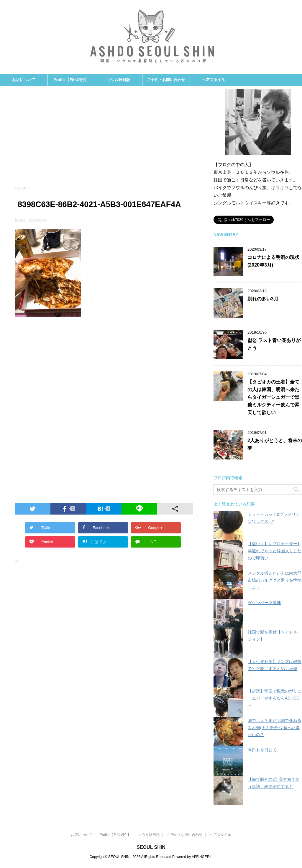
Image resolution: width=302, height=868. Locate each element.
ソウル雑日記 (119, 80)
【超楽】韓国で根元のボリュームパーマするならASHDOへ (275, 698)
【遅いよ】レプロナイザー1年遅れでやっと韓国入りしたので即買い (275, 551)
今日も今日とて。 (264, 750)
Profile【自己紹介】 (71, 80)
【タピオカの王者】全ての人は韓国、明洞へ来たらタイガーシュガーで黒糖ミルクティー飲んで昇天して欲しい (273, 397)
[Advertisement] (104, 139)
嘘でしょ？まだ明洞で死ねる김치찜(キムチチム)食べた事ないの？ (275, 728)
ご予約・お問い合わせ (166, 80)
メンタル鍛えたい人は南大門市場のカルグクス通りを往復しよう (275, 580)
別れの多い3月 (263, 299)
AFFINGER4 (202, 857)
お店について (24, 80)
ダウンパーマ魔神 (264, 603)
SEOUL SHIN (151, 847)
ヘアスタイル (214, 80)
